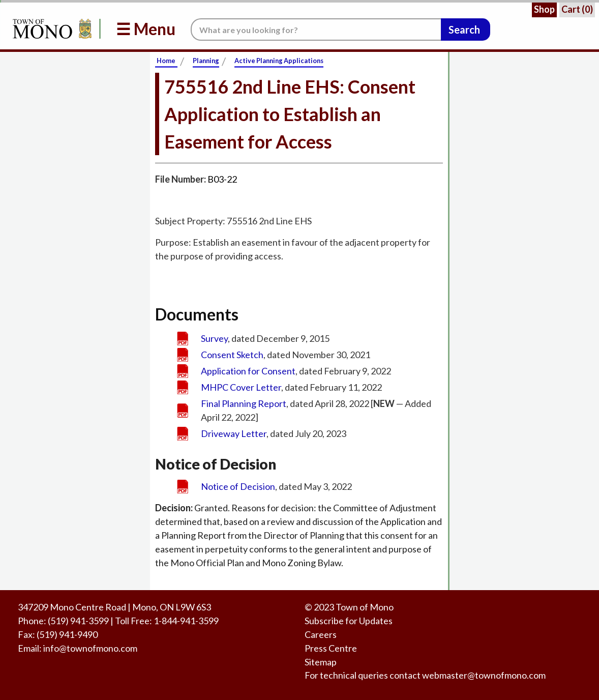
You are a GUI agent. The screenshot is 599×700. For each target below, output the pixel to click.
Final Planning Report (244, 403)
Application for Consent (248, 371)
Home (166, 61)
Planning (206, 61)
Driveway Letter (234, 433)
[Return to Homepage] (50, 29)
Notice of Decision (238, 486)
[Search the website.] (316, 30)
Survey (214, 338)
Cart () (577, 9)
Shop (544, 9)
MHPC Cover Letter (241, 387)
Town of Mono (365, 607)
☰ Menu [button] (146, 29)
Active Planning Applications (279, 61)
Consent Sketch (232, 355)
